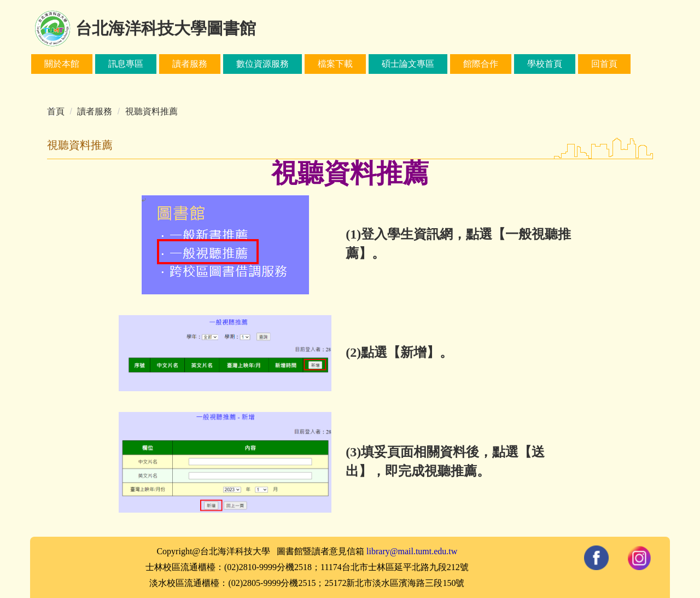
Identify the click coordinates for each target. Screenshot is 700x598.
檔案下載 (335, 64)
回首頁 (604, 64)
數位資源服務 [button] (262, 64)
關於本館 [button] (62, 64)
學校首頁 (545, 64)
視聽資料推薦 (151, 111)
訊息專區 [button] (126, 64)
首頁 (56, 111)
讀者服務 (95, 111)
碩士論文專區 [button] (408, 64)
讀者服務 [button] (190, 64)
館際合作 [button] (481, 64)
